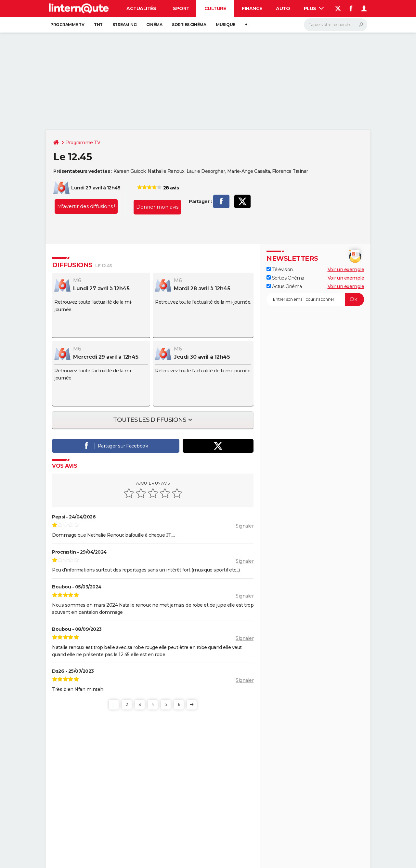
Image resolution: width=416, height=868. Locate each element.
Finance (252, 8)
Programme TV (67, 25)
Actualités (141, 8)
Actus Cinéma (284, 286)
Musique (226, 25)
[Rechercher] (336, 25)
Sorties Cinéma (285, 278)
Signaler (245, 526)
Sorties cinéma (189, 25)
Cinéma (154, 25)
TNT (98, 25)
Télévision (280, 269)
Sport (181, 8)
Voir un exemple (346, 269)
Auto (283, 8)
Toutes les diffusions (150, 420)
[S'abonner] (315, 299)
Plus (314, 8)
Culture (215, 8)
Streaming (125, 25)
